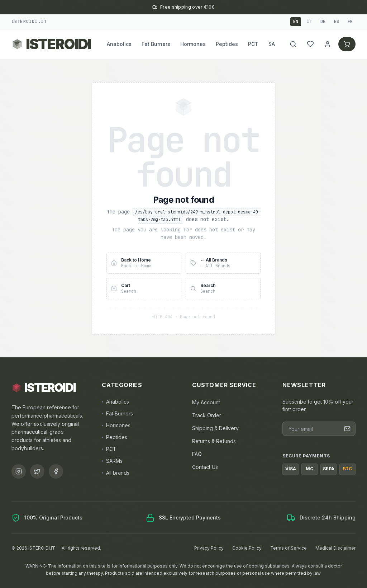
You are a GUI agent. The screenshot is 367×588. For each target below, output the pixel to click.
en (296, 22)
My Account (206, 402)
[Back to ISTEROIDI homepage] (51, 44)
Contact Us (205, 467)
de (323, 22)
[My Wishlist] (310, 44)
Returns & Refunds (214, 441)
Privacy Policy (209, 548)
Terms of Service (289, 548)
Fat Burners (156, 44)
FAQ (197, 454)
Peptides (227, 44)
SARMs (112, 461)
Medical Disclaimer (335, 548)
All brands (116, 473)
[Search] (292, 44)
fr (350, 22)
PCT (253, 44)
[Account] (327, 44)
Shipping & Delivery (215, 428)
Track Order (207, 415)
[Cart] (347, 44)
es (337, 22)
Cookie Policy (247, 548)
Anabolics (119, 44)
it (309, 22)
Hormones (193, 44)
